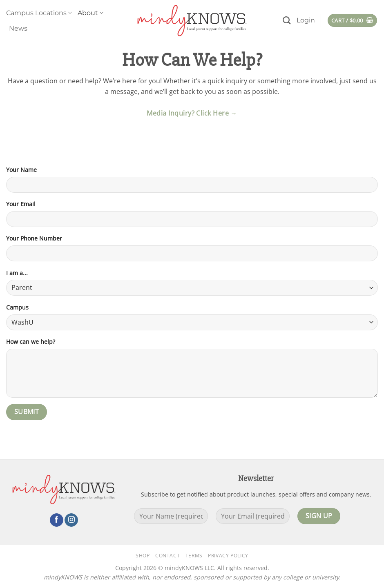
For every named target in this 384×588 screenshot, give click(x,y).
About (90, 13)
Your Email (21, 204)
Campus (17, 307)
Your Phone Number (34, 238)
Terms (194, 556)
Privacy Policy (228, 556)
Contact (167, 556)
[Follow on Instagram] (71, 520)
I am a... (17, 273)
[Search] (287, 20)
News (18, 28)
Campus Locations (39, 13)
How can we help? (31, 342)
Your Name (21, 170)
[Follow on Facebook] (57, 520)
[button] (306, 20)
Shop (143, 556)
